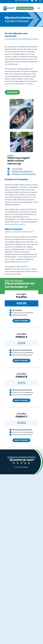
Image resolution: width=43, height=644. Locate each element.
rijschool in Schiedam (26, 84)
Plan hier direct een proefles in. (15, 224)
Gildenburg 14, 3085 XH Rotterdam (24, 174)
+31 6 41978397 (17, 169)
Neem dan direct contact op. (22, 269)
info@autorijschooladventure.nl (22, 171)
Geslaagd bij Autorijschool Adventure (22, 457)
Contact (10, 155)
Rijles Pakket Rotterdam (14, 281)
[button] (25, 8)
